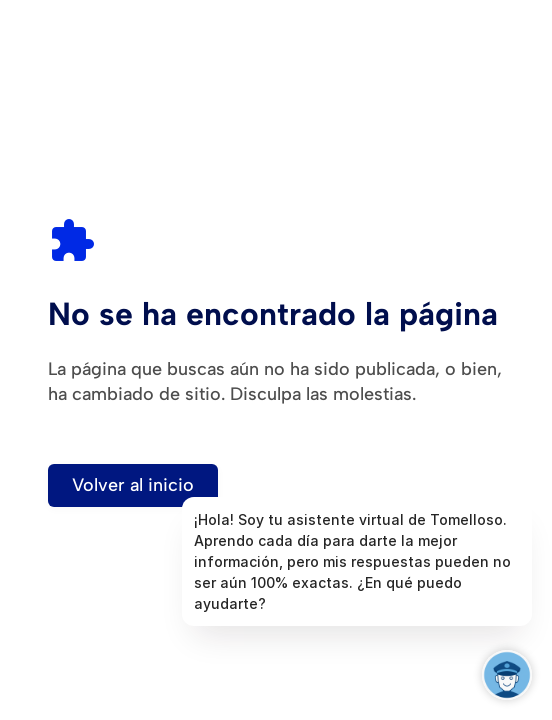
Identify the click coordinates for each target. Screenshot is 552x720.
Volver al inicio (133, 485)
